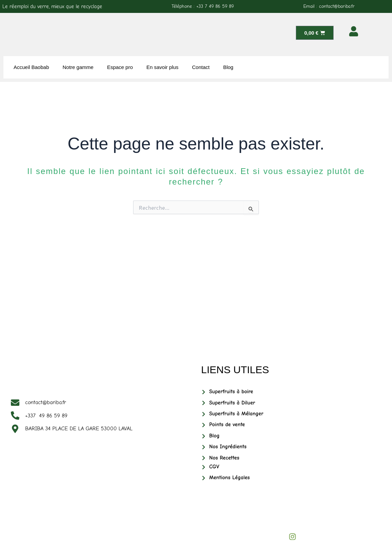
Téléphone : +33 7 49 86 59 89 (203, 6)
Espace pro (120, 67)
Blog (228, 67)
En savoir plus (162, 67)
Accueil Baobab (31, 67)
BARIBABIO (70, 531)
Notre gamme (78, 67)
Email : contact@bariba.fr (329, 6)
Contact (201, 67)
